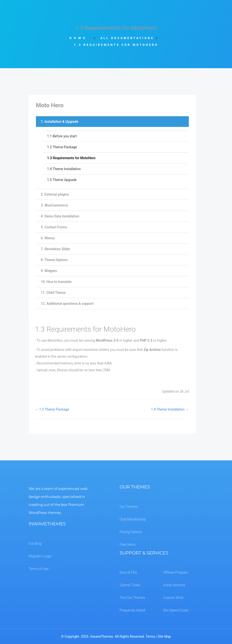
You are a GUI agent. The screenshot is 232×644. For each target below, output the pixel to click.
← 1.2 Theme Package (52, 409)
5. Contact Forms (54, 227)
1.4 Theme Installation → (170, 409)
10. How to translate (56, 282)
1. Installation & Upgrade (59, 122)
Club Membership (133, 519)
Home (80, 38)
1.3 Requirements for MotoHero (71, 158)
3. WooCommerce (54, 205)
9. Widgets (49, 271)
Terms (150, 636)
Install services (174, 585)
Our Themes (129, 507)
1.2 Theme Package (62, 147)
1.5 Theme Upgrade (62, 180)
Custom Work (174, 598)
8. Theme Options (54, 260)
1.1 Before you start (62, 136)
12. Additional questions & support (67, 304)
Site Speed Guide (176, 610)
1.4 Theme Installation (64, 169)
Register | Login (40, 556)
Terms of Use (39, 569)
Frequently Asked (132, 610)
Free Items (128, 545)
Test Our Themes (132, 598)
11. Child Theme (53, 293)
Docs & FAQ (128, 572)
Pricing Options (131, 532)
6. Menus (48, 238)
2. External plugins (55, 194)
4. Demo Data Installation (60, 216)
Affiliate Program (176, 572)
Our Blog (35, 544)
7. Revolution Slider (56, 249)
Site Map (164, 636)
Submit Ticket (130, 585)
